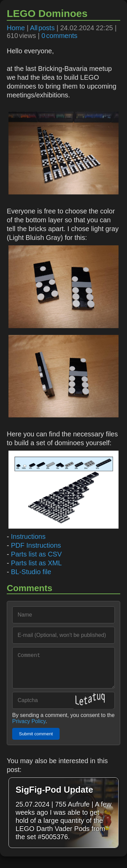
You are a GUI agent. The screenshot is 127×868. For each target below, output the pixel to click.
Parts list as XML (36, 563)
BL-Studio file (31, 572)
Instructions (28, 536)
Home (16, 28)
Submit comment (36, 741)
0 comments (59, 36)
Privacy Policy (29, 728)
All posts (43, 28)
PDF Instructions (36, 545)
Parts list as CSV (36, 554)
